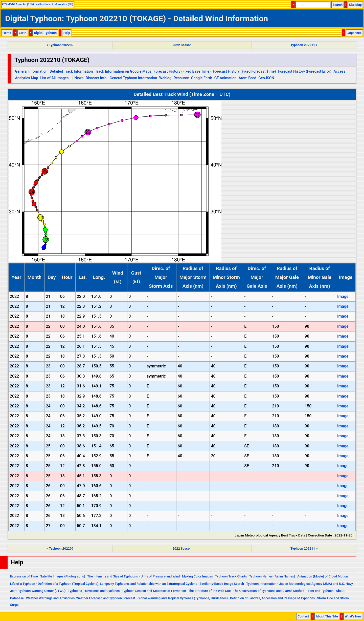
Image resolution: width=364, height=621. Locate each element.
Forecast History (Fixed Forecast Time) (244, 71)
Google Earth (202, 78)
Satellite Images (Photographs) (63, 576)
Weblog (165, 78)
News (79, 78)
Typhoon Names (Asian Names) (272, 576)
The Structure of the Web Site (210, 591)
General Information (31, 71)
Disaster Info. (97, 78)
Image (343, 296)
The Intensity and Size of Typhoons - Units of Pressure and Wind (133, 576)
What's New (353, 616)
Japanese (354, 33)
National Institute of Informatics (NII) (51, 4)
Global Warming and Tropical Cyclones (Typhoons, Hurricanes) (183, 598)
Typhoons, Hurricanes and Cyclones (94, 591)
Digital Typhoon (45, 33)
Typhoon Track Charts (231, 576)
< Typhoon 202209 (60, 45)
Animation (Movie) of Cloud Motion (323, 576)
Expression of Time (24, 576)
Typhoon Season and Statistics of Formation (154, 591)
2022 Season (182, 45)
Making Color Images (197, 576)
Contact (303, 616)
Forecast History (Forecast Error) (305, 71)
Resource (181, 78)
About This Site (327, 616)
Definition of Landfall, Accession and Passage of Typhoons (272, 598)
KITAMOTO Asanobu (14, 4)
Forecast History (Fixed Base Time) (182, 71)
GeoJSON (266, 78)
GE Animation (225, 78)
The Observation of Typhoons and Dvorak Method (269, 591)
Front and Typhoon (320, 591)
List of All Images (54, 78)
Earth (23, 33)
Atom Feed (247, 78)
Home (7, 33)
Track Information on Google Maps (123, 71)
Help (67, 33)
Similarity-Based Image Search (222, 584)
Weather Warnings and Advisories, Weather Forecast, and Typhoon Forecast (81, 598)
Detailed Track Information (71, 71)
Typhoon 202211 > (304, 45)
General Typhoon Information (133, 78)
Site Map (355, 5)
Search (337, 5)
